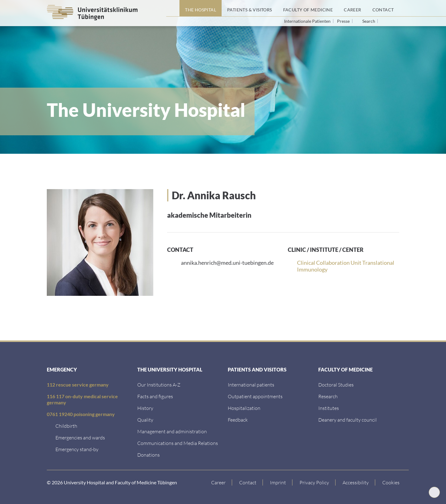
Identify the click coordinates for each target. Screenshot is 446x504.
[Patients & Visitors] (250, 8)
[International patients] (251, 385)
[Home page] (173, 8)
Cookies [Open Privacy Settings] (391, 482)
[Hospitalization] (244, 408)
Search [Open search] (369, 21)
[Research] (328, 396)
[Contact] (383, 8)
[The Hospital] (201, 8)
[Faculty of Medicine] (308, 8)
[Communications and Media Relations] (178, 443)
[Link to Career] (219, 482)
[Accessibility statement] (356, 482)
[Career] (352, 8)
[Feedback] (238, 420)
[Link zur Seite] (149, 455)
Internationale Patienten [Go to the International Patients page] (308, 21)
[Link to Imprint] (278, 482)
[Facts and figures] (155, 396)
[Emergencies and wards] (80, 437)
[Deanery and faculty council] (348, 420)
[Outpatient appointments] (255, 396)
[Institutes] (329, 408)
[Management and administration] (172, 431)
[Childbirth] (66, 426)
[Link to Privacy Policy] (314, 482)
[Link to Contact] (248, 482)
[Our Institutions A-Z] (159, 385)
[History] (145, 408)
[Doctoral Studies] (336, 385)
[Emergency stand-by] (77, 449)
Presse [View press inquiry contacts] (344, 21)
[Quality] (145, 420)
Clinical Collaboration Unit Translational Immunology (346, 266)
